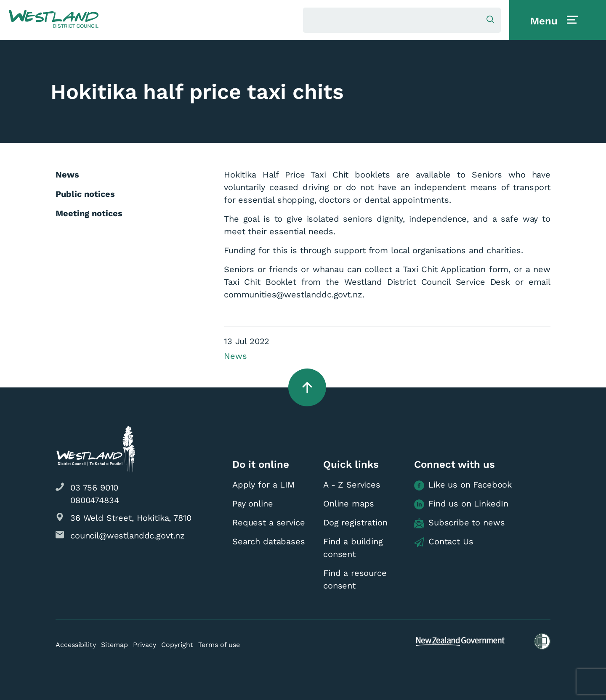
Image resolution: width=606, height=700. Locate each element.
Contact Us (444, 542)
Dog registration (355, 522)
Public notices (85, 194)
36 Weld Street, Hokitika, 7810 (131, 518)
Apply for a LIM (263, 485)
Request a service (268, 522)
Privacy (145, 645)
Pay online (253, 504)
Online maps (349, 504)
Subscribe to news (459, 523)
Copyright (177, 645)
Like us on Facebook (463, 485)
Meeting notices (89, 213)
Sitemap (114, 645)
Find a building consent (353, 548)
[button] (54, 19)
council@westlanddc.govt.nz (128, 536)
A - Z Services (352, 485)
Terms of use (219, 645)
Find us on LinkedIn (461, 504)
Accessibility (76, 645)
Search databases (269, 541)
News (235, 356)
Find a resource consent (355, 579)
